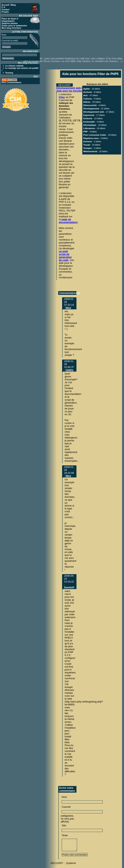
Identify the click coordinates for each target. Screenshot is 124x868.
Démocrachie (90, 105)
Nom (64, 797)
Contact (6, 9)
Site (64, 825)
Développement (91, 109)
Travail (87, 145)
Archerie (88, 92)
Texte (65, 835)
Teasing (9, 73)
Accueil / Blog (9, 5)
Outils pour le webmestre (14, 26)
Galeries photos (10, 23)
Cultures (88, 99)
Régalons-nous (91, 138)
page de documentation (68, 221)
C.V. (3, 7)
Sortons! (88, 142)
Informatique (90, 125)
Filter (62, 97)
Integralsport (8, 21)
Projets (5, 12)
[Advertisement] (84, 28)
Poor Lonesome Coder (95, 135)
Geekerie (88, 118)
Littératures (89, 128)
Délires (87, 102)
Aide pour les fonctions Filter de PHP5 (79, 91)
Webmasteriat (90, 151)
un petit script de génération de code (65, 256)
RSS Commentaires (11, 82)
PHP (85, 132)
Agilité (87, 89)
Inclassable (89, 122)
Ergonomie (89, 115)
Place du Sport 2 (10, 19)
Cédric (69, 370)
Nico (68, 308)
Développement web (69, 88)
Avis (85, 95)
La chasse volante (14, 66)
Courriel (66, 807)
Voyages (88, 148)
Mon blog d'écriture (11, 28)
